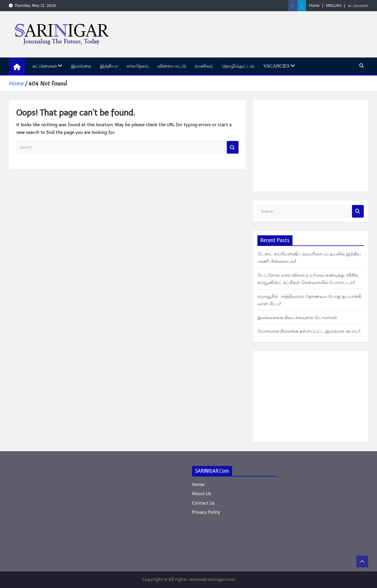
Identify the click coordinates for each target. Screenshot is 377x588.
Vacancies (277, 66)
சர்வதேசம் (138, 66)
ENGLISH (334, 5)
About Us (202, 494)
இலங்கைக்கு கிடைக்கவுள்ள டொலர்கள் (297, 318)
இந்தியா (109, 66)
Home (314, 5)
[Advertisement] (311, 146)
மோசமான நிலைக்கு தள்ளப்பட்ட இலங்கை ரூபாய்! (309, 331)
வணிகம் (204, 66)
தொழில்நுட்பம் (238, 66)
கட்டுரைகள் (358, 5)
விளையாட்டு (172, 66)
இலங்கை (81, 66)
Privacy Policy (206, 512)
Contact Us (203, 503)
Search (233, 147)
